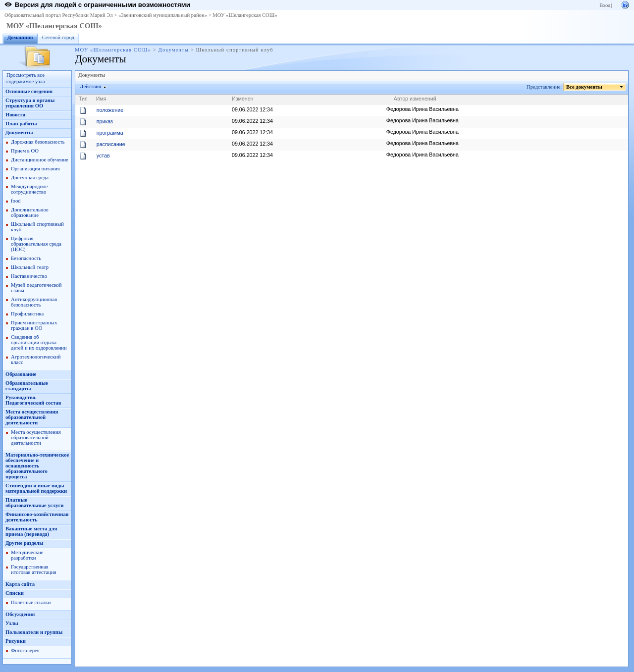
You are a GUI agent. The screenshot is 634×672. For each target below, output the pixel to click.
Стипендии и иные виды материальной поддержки (36, 488)
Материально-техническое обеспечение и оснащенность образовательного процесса (37, 466)
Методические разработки (27, 555)
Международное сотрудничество (29, 189)
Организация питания (35, 169)
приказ (105, 121)
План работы (21, 124)
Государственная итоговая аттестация (33, 569)
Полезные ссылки (31, 602)
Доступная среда (30, 178)
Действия (91, 86)
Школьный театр (30, 267)
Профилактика (27, 314)
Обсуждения (20, 614)
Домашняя (20, 37)
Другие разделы (25, 543)
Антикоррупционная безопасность (34, 302)
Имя (101, 99)
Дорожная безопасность (38, 142)
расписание (111, 144)
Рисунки (16, 641)
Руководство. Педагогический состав (33, 400)
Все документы (584, 87)
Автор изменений (415, 99)
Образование (21, 374)
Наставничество (29, 276)
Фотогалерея (25, 650)
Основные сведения (29, 91)
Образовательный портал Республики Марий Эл (59, 15)
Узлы (12, 623)
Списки (15, 593)
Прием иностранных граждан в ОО (34, 325)
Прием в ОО (25, 151)
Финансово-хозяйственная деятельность (37, 517)
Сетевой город (58, 37)
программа (110, 133)
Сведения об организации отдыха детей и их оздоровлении (39, 342)
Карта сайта (20, 584)
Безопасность (26, 258)
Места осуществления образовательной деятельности (32, 417)
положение (110, 110)
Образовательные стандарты (27, 386)
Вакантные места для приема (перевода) (31, 531)
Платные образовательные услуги (34, 503)
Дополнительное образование (30, 212)
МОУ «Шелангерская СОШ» (245, 15)
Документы (174, 50)
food (16, 201)
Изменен (243, 99)
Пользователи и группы (34, 632)
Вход (605, 5)
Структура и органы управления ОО (30, 103)
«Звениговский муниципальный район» (163, 15)
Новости (15, 115)
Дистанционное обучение (40, 160)
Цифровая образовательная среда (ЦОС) (36, 244)
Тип (83, 99)
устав (103, 155)
